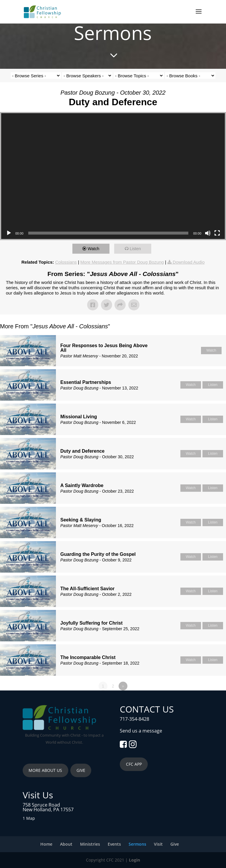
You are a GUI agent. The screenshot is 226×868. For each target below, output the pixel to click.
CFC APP (134, 764)
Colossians (66, 262)
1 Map (29, 818)
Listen (137, 249)
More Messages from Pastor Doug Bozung (122, 262)
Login (134, 860)
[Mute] (208, 233)
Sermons (137, 844)
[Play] (9, 233)
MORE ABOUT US (45, 770)
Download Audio (189, 262)
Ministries (90, 844)
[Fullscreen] (217, 233)
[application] (113, 176)
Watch (95, 249)
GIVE (81, 770)
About (66, 844)
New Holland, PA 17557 (48, 810)
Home (46, 844)
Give (175, 844)
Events (114, 844)
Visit (158, 844)
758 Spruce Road (41, 805)
